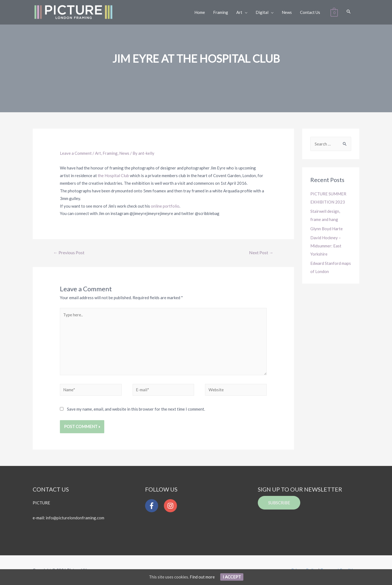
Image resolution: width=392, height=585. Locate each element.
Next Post (261, 252)
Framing (110, 153)
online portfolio (165, 206)
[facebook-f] (154, 506)
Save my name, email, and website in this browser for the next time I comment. (136, 409)
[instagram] (172, 506)
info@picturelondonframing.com (75, 518)
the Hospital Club (114, 175)
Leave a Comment (76, 153)
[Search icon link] (348, 12)
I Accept (232, 577)
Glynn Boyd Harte (327, 229)
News (124, 153)
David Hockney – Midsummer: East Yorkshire (326, 246)
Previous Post (69, 252)
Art (98, 153)
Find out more (202, 577)
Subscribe (279, 503)
